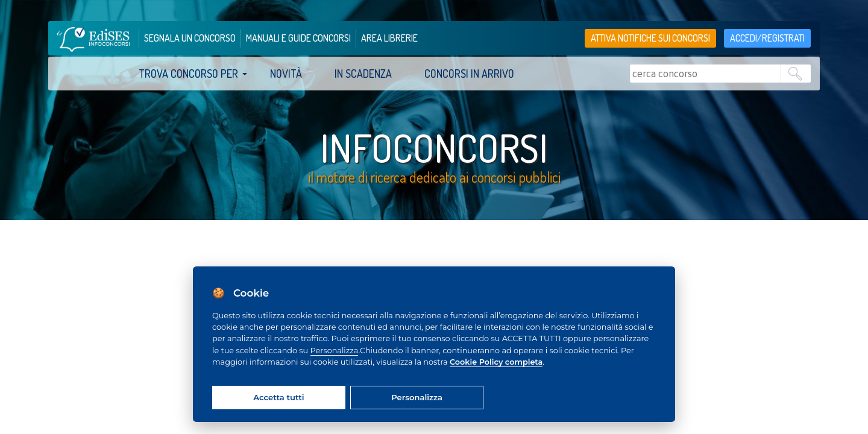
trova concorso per (188, 74)
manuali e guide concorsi (298, 38)
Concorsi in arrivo (469, 74)
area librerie (389, 38)
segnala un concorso (190, 38)
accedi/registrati (767, 38)
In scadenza (363, 74)
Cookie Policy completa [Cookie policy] (496, 362)
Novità (286, 74)
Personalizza (335, 351)
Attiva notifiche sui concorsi (650, 38)
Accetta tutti (278, 397)
